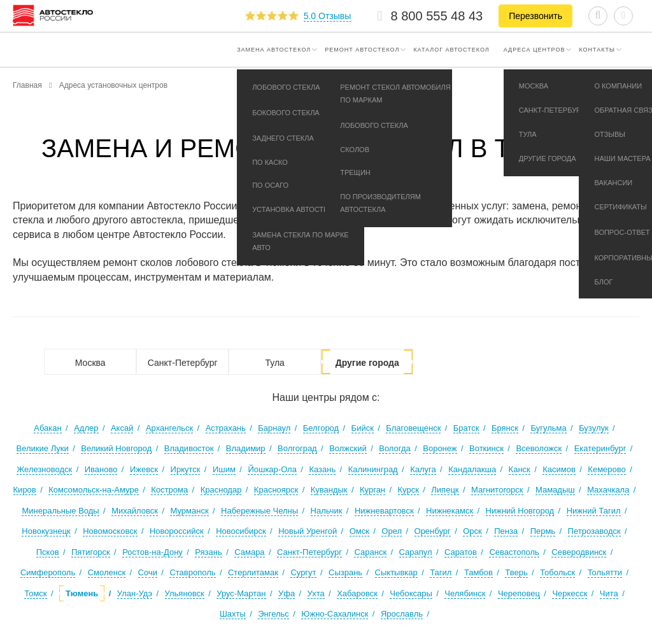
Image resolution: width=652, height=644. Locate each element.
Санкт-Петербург (183, 363)
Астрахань (226, 428)
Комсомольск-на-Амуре (94, 490)
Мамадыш (555, 490)
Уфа (287, 593)
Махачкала (608, 490)
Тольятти (605, 572)
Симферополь (48, 572)
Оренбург (433, 531)
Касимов (559, 469)
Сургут (303, 572)
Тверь (516, 572)
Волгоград (297, 448)
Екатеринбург (600, 448)
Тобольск (557, 572)
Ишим (224, 469)
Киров (25, 490)
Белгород (321, 428)
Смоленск (107, 572)
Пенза (506, 531)
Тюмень (82, 593)
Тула (274, 363)
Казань (322, 469)
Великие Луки (43, 448)
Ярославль (402, 614)
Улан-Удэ (135, 593)
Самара (249, 552)
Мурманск (189, 511)
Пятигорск (91, 552)
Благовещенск (413, 428)
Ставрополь (192, 572)
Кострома (169, 490)
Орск (472, 531)
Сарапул (416, 552)
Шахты (233, 614)
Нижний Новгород (520, 511)
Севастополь (514, 552)
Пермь (543, 531)
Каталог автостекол (451, 50)
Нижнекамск (450, 511)
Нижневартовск (384, 511)
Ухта (316, 593)
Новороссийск (177, 531)
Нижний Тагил (594, 511)
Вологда (395, 448)
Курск (408, 490)
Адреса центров (535, 50)
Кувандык (329, 490)
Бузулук (594, 428)
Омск (359, 531)
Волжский (348, 448)
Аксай (122, 428)
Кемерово (606, 469)
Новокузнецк (46, 531)
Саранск (370, 552)
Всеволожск (539, 448)
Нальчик (327, 511)
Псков (48, 552)
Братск (466, 428)
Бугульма (548, 428)
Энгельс (273, 614)
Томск (35, 593)
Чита (609, 593)
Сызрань (345, 572)
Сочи (148, 572)
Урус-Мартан (241, 593)
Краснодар (221, 490)
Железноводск (44, 469)
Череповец (519, 593)
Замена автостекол (274, 50)
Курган (372, 490)
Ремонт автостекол (362, 50)
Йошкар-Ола (272, 469)
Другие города (367, 363)
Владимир (246, 448)
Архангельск (169, 428)
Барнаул (274, 428)
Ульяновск (185, 593)
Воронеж (440, 448)
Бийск (363, 428)
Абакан (47, 428)
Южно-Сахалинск (335, 614)
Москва (90, 363)
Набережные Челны (259, 511)
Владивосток (189, 448)
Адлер (86, 428)
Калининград (373, 469)
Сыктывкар (396, 572)
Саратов (461, 552)
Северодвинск (579, 552)
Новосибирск (241, 531)
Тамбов (478, 572)
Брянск (505, 428)
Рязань (208, 552)
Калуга (423, 469)
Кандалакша (472, 469)
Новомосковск (110, 531)
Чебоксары (411, 593)
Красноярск (276, 490)
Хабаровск (357, 593)
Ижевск (144, 469)
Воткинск (486, 448)
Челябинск (465, 593)
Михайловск (135, 511)
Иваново (101, 469)
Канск (520, 469)
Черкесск (570, 593)
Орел (392, 531)
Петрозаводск (594, 531)
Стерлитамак (253, 572)
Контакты (597, 50)
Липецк (445, 490)
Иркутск (186, 469)
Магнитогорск (497, 490)
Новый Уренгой (308, 531)
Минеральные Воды (60, 511)
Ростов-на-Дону (152, 552)
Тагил (441, 572)
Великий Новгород (116, 448)
